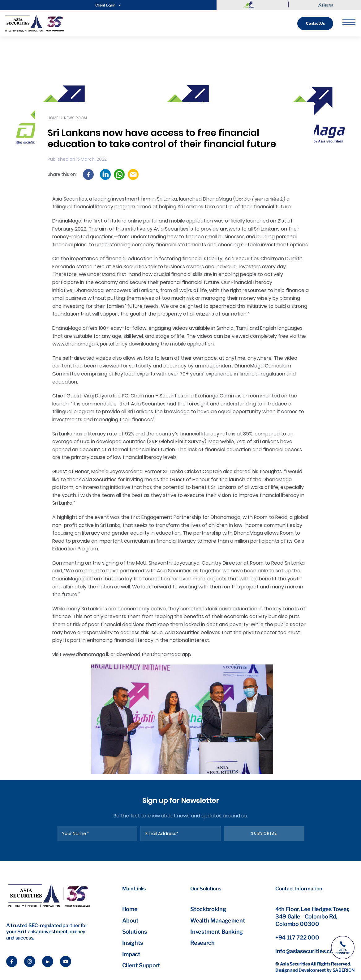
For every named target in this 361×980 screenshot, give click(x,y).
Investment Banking (217, 932)
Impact (131, 954)
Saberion (344, 970)
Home (53, 118)
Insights (133, 943)
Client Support (141, 965)
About (130, 921)
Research (202, 943)
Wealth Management (218, 921)
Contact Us (315, 23)
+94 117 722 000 (297, 938)
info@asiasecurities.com (307, 951)
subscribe (264, 833)
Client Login (108, 5)
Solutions (135, 932)
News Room (75, 118)
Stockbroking (208, 909)
